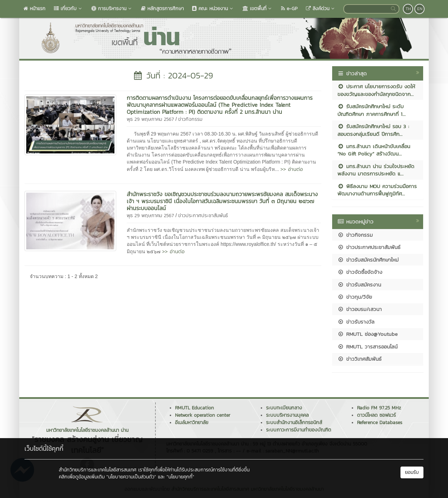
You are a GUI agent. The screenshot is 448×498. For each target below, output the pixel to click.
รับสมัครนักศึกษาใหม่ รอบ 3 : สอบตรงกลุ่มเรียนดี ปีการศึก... (373, 130)
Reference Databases (380, 423)
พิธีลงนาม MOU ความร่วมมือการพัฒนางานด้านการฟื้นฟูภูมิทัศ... (377, 190)
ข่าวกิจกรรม (190, 119)
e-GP (289, 9)
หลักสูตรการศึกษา (162, 9)
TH (408, 9)
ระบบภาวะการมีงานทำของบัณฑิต (299, 430)
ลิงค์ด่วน (321, 9)
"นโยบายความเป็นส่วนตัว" (131, 477)
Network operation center (203, 415)
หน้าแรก (34, 9)
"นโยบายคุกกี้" (180, 477)
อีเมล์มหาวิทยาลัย (192, 423)
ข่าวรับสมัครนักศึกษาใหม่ (368, 260)
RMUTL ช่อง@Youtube (367, 334)
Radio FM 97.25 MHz (379, 408)
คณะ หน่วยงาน (213, 9)
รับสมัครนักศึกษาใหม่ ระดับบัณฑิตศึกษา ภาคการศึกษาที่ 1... (372, 110)
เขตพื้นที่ (258, 9)
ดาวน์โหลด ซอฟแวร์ (376, 415)
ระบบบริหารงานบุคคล (287, 415)
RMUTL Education (194, 408)
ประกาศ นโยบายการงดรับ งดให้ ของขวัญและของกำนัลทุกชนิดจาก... (376, 90)
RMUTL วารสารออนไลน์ (367, 347)
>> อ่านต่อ (292, 169)
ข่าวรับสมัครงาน (359, 285)
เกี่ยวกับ (68, 9)
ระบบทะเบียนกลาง (284, 408)
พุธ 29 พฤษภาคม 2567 (150, 119)
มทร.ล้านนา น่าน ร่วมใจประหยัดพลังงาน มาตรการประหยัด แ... (376, 170)
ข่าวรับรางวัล (356, 322)
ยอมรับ (412, 472)
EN (420, 9)
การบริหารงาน (112, 9)
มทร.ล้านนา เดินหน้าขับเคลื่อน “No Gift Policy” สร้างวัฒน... (374, 150)
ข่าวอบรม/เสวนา (360, 309)
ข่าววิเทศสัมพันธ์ (359, 359)
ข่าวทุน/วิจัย (355, 297)
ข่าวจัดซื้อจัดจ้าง (360, 272)
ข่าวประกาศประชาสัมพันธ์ (203, 216)
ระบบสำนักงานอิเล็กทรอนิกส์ (294, 423)
